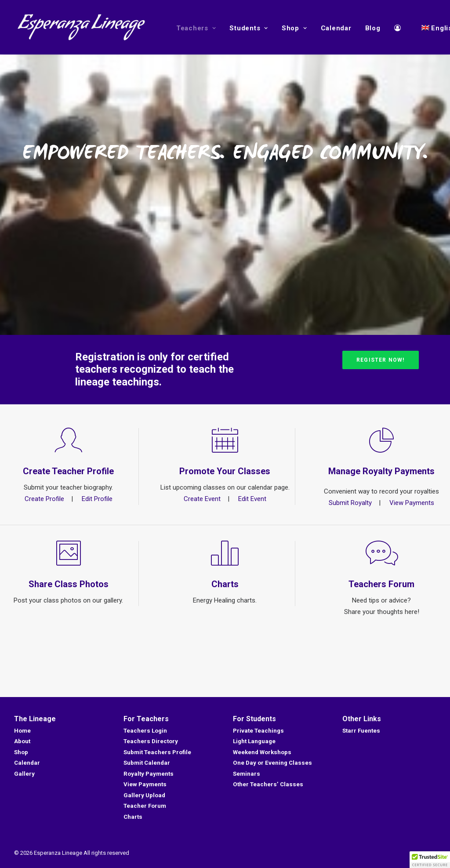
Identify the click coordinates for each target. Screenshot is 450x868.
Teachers (196, 28)
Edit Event (252, 499)
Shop (294, 28)
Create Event (202, 499)
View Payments (412, 503)
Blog (373, 28)
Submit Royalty (350, 503)
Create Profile (44, 499)
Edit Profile (97, 499)
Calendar (336, 28)
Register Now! (381, 360)
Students (249, 28)
